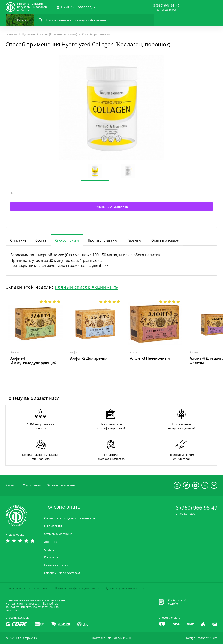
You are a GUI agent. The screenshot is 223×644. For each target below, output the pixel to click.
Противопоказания (103, 240)
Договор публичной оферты (125, 588)
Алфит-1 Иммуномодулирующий (34, 361)
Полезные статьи (56, 565)
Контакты (51, 557)
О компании (32, 485)
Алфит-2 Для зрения (89, 358)
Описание (18, 240)
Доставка (51, 542)
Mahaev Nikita (208, 638)
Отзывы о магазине (61, 485)
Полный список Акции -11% (86, 287)
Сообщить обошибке (177, 602)
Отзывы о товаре (165, 240)
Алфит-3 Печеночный (150, 358)
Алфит (15, 352)
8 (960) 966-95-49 (166, 5)
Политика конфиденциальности (77, 588)
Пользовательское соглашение (27, 588)
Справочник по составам (62, 573)
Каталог (11, 485)
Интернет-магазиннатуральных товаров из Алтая (32, 7)
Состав (41, 240)
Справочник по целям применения (69, 518)
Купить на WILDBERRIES (111, 206)
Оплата (49, 550)
